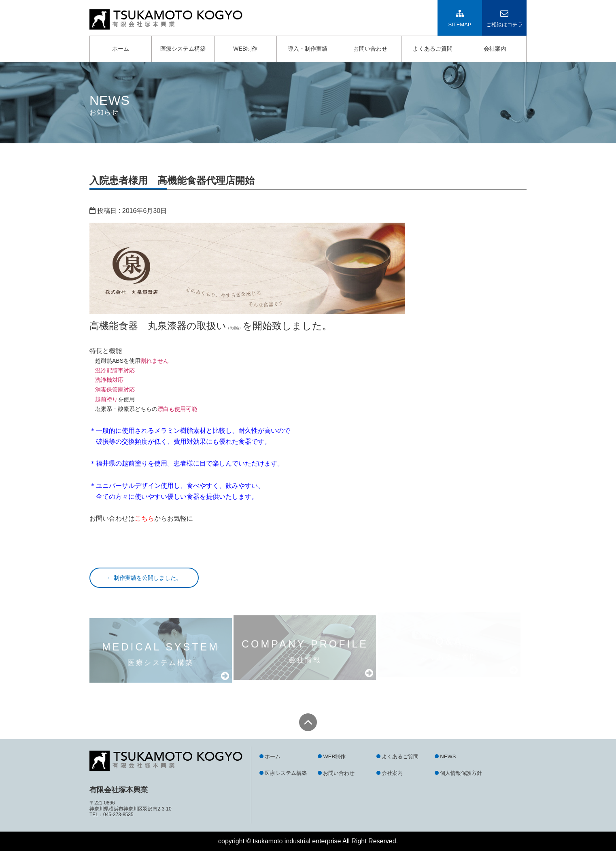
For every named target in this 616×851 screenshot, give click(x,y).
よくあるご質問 (433, 49)
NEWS (448, 756)
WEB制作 (245, 49)
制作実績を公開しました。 (144, 578)
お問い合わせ (370, 49)
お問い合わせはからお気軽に (141, 518)
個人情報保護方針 (461, 773)
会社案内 (495, 49)
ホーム (121, 49)
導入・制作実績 (308, 49)
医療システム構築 (183, 49)
